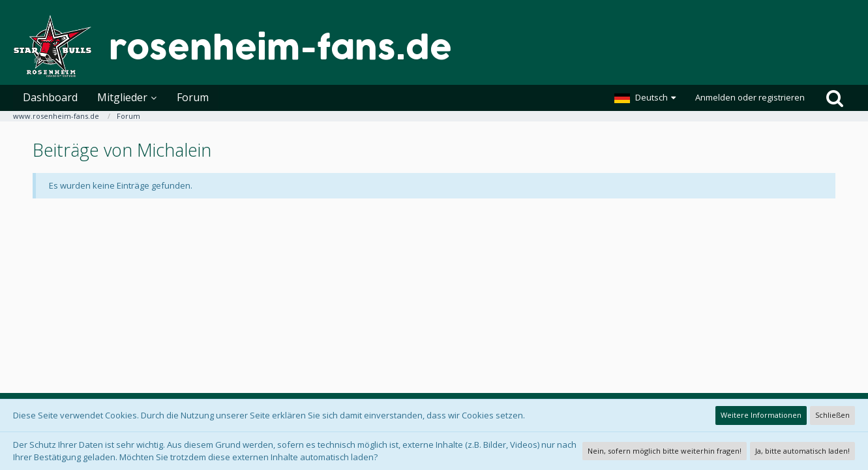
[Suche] (835, 98)
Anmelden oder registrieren (750, 97)
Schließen (832, 415)
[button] (645, 98)
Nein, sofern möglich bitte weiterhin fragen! (665, 451)
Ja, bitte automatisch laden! (802, 451)
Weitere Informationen (761, 415)
